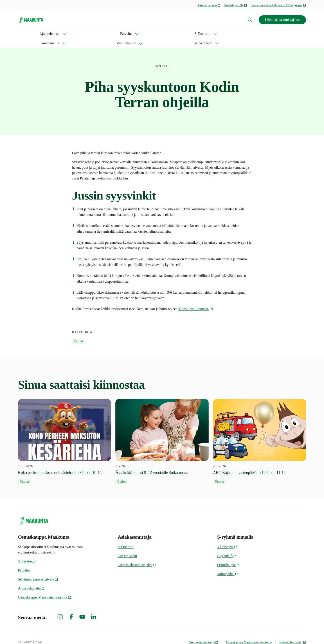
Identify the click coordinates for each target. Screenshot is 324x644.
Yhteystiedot (27, 552)
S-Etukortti (85, 34)
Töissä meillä (116, 34)
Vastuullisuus (149, 34)
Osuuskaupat (228, 555)
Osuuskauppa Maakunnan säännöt (45, 588)
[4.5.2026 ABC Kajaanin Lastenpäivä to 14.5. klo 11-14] (260, 432)
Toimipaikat (228, 564)
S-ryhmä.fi (227, 546)
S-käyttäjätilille (236, 5)
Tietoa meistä (182, 34)
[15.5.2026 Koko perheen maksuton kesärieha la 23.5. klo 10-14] (64, 432)
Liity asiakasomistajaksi (282, 20)
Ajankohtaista (28, 34)
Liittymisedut (127, 546)
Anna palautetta (31, 579)
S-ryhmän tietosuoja (204, 633)
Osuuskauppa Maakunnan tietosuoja (249, 633)
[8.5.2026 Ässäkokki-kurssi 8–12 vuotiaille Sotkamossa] (162, 432)
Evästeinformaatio (293, 633)
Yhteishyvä (227, 537)
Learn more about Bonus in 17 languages (278, 5)
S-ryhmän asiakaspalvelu (38, 570)
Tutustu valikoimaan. (196, 299)
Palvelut (57, 34)
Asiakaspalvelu (209, 5)
